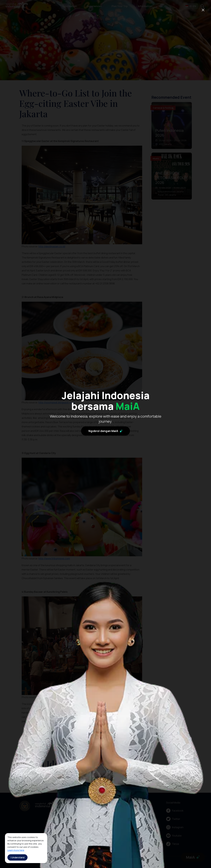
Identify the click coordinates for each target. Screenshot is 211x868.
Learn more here (16, 850)
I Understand (17, 857)
